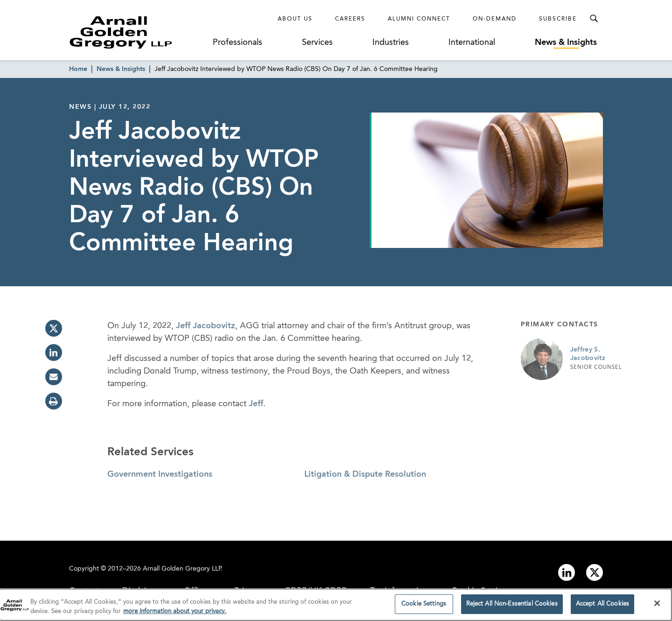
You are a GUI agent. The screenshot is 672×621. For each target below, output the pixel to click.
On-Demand (495, 19)
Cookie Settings (424, 606)
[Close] (657, 605)
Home (78, 69)
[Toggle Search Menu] (594, 19)
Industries (391, 42)
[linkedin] (54, 353)
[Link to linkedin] (567, 572)
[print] (54, 401)
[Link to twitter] (595, 572)
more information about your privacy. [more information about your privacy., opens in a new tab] (175, 613)
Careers (350, 19)
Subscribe (558, 19)
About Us (295, 19)
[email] (54, 377)
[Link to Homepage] (138, 32)
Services (317, 42)
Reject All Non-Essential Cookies (512, 606)
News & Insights (566, 42)
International (472, 42)
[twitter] (54, 328)
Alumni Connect (419, 19)
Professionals (238, 42)
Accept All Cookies (602, 606)
